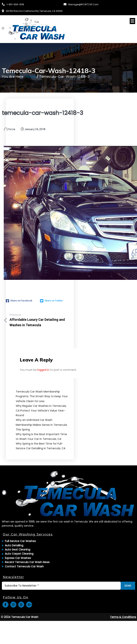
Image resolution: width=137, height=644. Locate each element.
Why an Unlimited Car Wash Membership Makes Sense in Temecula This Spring (41, 425)
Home (31, 77)
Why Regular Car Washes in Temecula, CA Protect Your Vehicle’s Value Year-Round (41, 411)
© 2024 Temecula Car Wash (20, 617)
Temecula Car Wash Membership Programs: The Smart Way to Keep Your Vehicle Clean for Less (42, 396)
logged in (43, 370)
